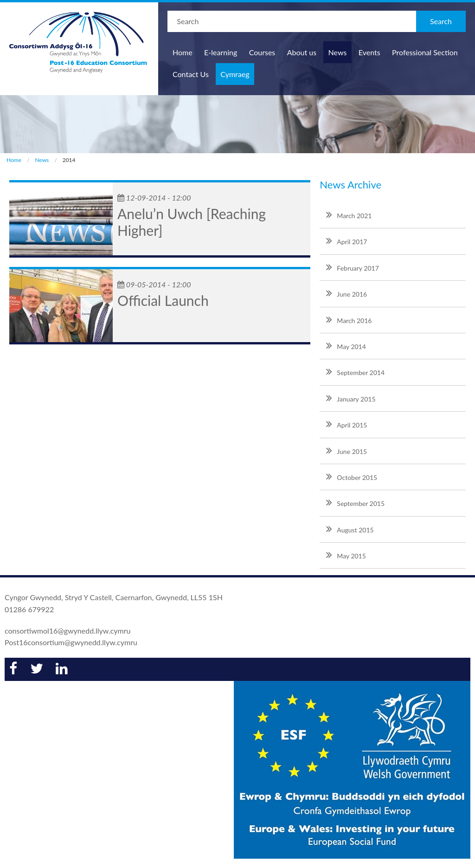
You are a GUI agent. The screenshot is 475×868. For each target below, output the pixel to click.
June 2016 (347, 293)
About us (302, 52)
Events (369, 52)
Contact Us (191, 74)
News (338, 52)
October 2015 (352, 476)
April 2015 (347, 424)
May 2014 (346, 345)
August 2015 (350, 529)
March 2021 (349, 214)
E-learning (221, 52)
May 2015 (346, 555)
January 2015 (351, 398)
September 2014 (355, 371)
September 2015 (355, 502)
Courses (262, 52)
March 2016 (349, 319)
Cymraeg (235, 74)
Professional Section (425, 52)
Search (441, 21)
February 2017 (352, 267)
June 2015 (347, 450)
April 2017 (347, 240)
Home (183, 52)
